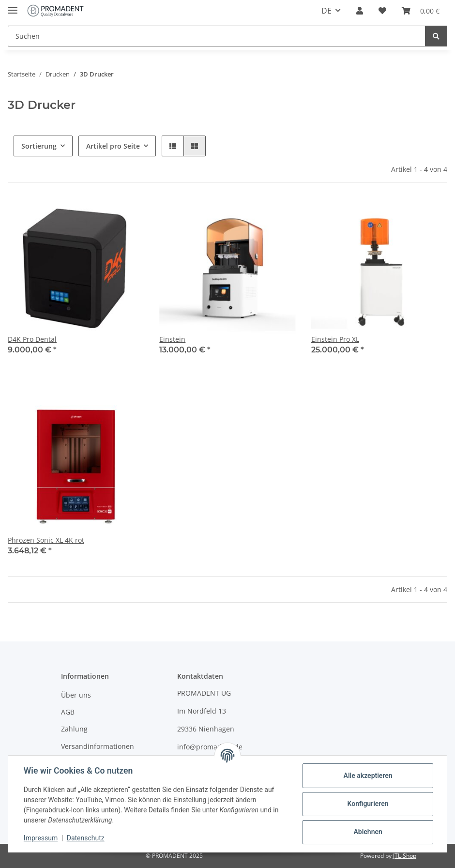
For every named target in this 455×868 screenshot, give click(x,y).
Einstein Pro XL (335, 339)
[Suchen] (217, 36)
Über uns (76, 695)
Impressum (41, 838)
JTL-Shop (405, 856)
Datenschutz (86, 838)
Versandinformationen (98, 746)
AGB (68, 712)
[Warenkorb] (421, 11)
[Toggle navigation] (13, 6)
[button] (360, 11)
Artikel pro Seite (113, 146)
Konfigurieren (368, 804)
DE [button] (326, 11)
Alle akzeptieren (368, 776)
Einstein (172, 339)
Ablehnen (368, 832)
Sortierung (39, 146)
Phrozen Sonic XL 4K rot (46, 540)
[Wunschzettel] (382, 11)
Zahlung (74, 729)
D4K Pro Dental (32, 339)
